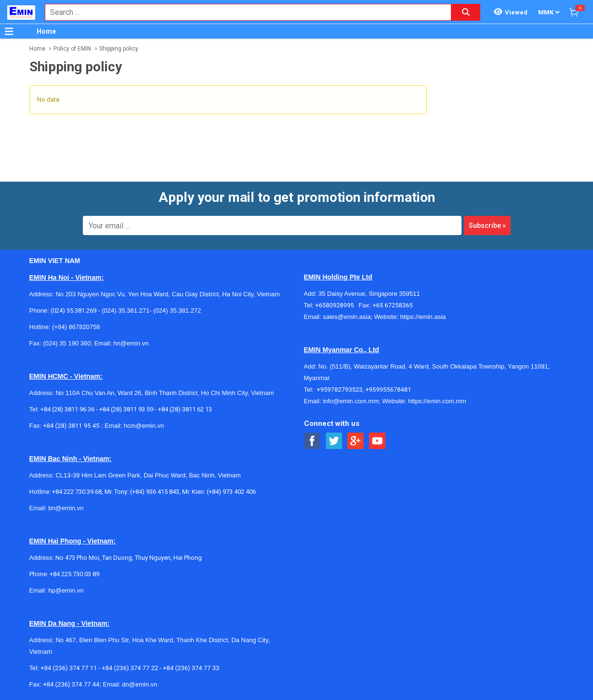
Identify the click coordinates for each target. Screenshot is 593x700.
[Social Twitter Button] (334, 441)
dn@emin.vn (139, 684)
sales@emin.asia (347, 317)
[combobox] (243, 12)
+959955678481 (388, 390)
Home (46, 31)
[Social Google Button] (356, 441)
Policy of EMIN (72, 49)
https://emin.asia (423, 317)
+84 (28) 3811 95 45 (71, 426)
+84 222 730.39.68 (77, 492)
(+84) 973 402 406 (231, 492)
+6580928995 (337, 305)
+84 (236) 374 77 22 (130, 668)
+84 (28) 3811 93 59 (126, 409)
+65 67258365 (393, 305)
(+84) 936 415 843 (155, 492)
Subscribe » (487, 225)
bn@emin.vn (66, 508)
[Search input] (243, 12)
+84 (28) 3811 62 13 (185, 409)
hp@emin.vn (66, 590)
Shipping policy (119, 49)
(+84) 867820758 (76, 327)
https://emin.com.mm (437, 401)
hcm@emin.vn (144, 426)
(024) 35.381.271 (125, 310)
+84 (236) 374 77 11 (69, 668)
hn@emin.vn (131, 343)
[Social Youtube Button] (377, 441)
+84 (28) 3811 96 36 (67, 409)
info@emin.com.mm (351, 401)
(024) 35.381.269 (73, 310)
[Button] (9, 31)
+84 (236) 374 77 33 (191, 668)
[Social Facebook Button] (312, 441)
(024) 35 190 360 (67, 343)
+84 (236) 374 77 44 (71, 684)
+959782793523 (340, 390)
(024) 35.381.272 (177, 310)
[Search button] (466, 12)
